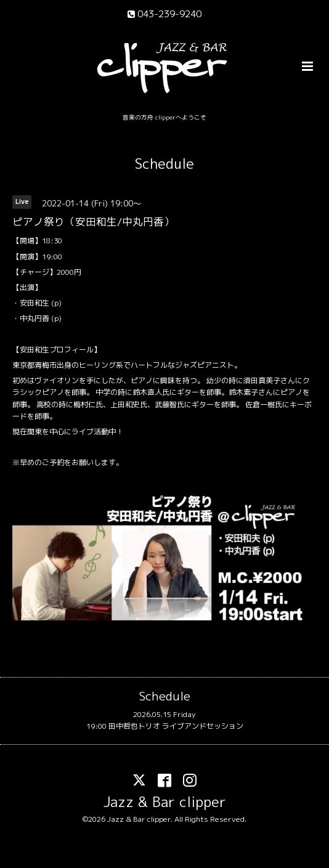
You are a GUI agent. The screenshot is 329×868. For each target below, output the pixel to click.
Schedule (164, 164)
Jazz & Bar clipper (165, 802)
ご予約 (53, 462)
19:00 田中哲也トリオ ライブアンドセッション (165, 726)
